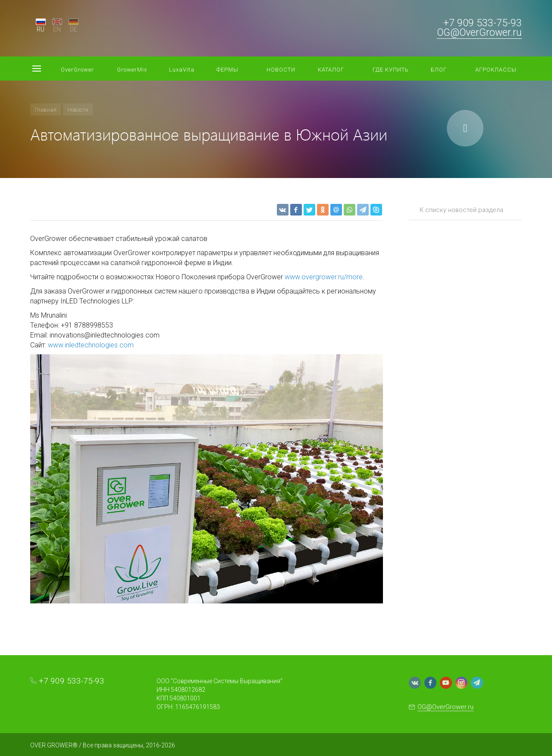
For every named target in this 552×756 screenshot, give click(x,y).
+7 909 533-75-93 (483, 23)
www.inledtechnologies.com (91, 345)
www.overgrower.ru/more (324, 277)
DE (74, 29)
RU (41, 29)
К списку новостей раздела (461, 210)
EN (57, 29)
